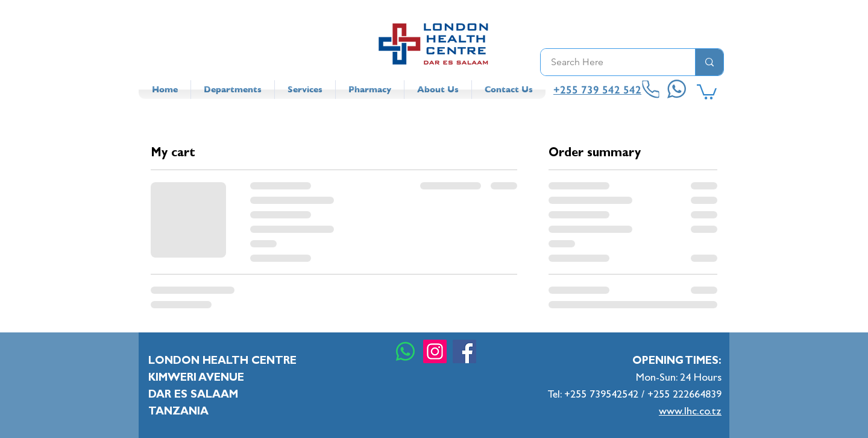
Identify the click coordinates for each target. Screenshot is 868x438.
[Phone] (651, 90)
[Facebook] (464, 351)
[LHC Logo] (434, 44)
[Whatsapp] (405, 351)
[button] (707, 91)
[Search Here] (610, 62)
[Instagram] (435, 351)
